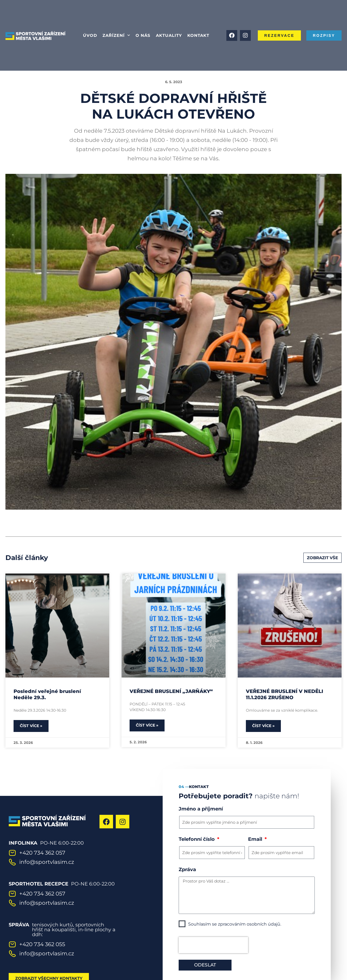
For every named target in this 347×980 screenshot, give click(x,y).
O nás (143, 35)
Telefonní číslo (197, 839)
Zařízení (116, 35)
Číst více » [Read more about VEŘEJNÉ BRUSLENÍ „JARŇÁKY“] (147, 725)
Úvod (90, 35)
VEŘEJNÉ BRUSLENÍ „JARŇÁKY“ (171, 691)
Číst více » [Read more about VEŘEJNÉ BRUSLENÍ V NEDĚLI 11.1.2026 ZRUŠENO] (263, 726)
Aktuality (169, 35)
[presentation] (213, 945)
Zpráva (187, 870)
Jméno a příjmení (201, 809)
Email (256, 839)
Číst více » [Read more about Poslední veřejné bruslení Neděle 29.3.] (31, 726)
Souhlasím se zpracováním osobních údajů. (235, 924)
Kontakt (198, 35)
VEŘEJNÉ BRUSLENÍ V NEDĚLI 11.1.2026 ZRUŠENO (285, 694)
